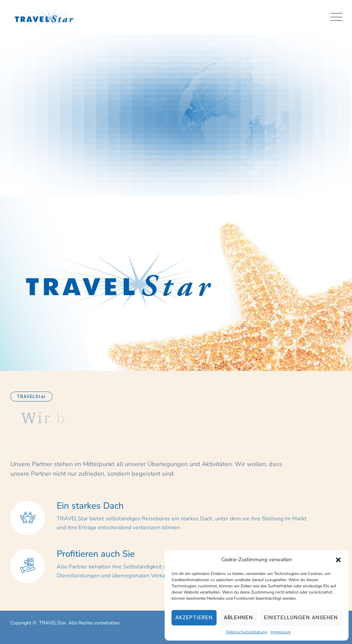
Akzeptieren (194, 618)
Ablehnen (238, 618)
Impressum (281, 632)
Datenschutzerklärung (247, 632)
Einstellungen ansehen (301, 618)
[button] (338, 560)
